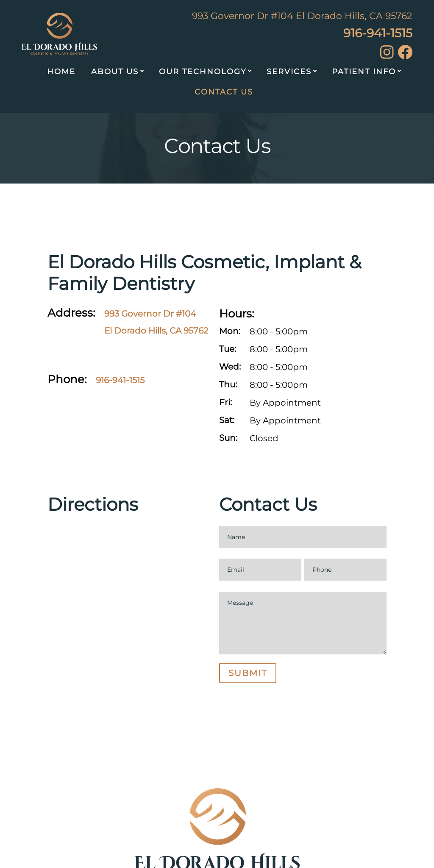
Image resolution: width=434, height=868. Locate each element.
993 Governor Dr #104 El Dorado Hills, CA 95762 (302, 16)
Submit (248, 673)
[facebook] (405, 56)
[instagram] (387, 56)
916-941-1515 (378, 33)
